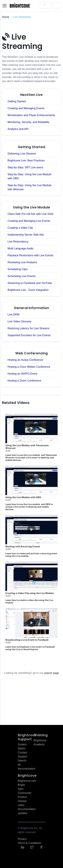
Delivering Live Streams (22, 154)
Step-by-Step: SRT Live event (25, 167)
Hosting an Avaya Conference (25, 360)
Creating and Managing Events (26, 108)
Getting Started (17, 101)
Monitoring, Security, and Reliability (28, 122)
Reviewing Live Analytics (22, 262)
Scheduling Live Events (22, 276)
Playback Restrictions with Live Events (30, 255)
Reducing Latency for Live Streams (28, 328)
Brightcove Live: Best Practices (26, 161)
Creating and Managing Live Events (29, 221)
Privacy (22, 839)
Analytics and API (18, 129)
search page (52, 673)
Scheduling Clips (18, 269)
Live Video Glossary (19, 321)
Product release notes (22, 801)
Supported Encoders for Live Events (29, 335)
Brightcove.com (27, 781)
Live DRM (13, 315)
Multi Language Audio (20, 248)
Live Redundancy (18, 242)
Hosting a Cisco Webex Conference (29, 367)
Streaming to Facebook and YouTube (30, 283)
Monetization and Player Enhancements (31, 115)
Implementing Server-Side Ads (26, 235)
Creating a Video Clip (20, 228)
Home (6, 17)
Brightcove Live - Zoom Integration (28, 290)
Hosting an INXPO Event (22, 374)
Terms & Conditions (29, 843)
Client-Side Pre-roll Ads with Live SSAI (30, 214)
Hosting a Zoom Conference (24, 381)
